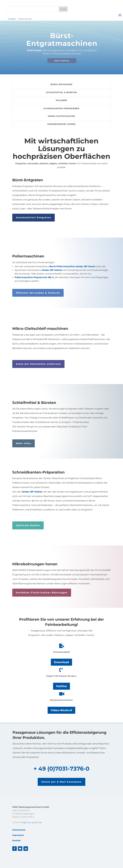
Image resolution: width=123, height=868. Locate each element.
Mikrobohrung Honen (61, 124)
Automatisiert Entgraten (34, 218)
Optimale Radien (28, 525)
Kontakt (16, 840)
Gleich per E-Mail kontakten (61, 782)
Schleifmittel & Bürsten (61, 92)
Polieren (61, 100)
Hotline (61, 686)
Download (61, 662)
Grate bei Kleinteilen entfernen (38, 364)
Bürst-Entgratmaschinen (62, 41)
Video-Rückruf (61, 710)
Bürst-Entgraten (61, 84)
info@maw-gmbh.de (31, 822)
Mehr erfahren (62, 62)
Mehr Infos (24, 443)
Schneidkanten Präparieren (61, 108)
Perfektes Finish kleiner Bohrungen (42, 593)
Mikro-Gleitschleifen (61, 116)
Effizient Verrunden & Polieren (38, 293)
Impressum (18, 835)
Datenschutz (19, 830)
